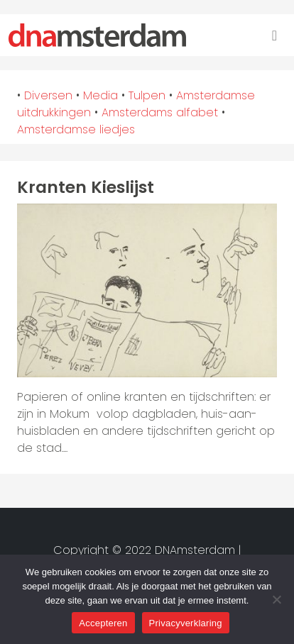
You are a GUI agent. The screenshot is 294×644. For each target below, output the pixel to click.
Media (100, 95)
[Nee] (276, 599)
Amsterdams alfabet (160, 112)
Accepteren (103, 623)
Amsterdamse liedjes (76, 129)
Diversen (48, 95)
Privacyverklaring (186, 623)
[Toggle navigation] (274, 35)
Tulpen (147, 95)
